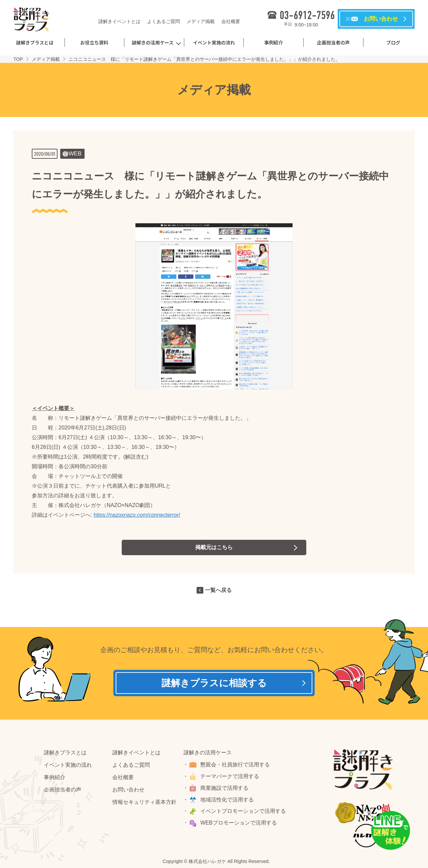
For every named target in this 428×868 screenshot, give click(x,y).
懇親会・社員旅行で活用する (235, 765)
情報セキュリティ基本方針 (144, 802)
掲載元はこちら (214, 547)
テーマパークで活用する (230, 776)
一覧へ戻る (218, 590)
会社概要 (231, 21)
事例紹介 (274, 42)
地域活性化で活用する (227, 800)
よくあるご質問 (164, 21)
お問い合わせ (128, 790)
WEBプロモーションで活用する (239, 823)
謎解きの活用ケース (153, 42)
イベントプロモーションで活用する (243, 811)
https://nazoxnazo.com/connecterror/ (137, 515)
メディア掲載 (201, 21)
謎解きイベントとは (119, 21)
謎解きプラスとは (35, 42)
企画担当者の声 (333, 42)
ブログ (393, 42)
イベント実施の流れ (214, 42)
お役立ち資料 (94, 42)
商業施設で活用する (225, 788)
